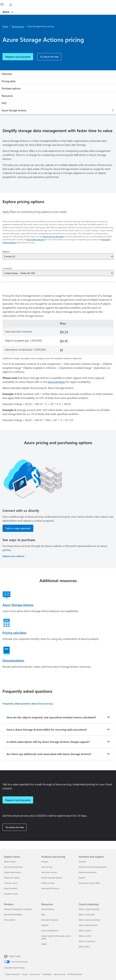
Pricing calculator (14, 633)
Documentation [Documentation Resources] (48, 909)
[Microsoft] (58, 3)
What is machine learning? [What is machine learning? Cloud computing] (89, 920)
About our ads (60, 974)
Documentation (13, 660)
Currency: (7, 268)
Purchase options (11, 88)
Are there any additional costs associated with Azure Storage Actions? (49, 754)
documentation (56, 382)
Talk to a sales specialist (18, 528)
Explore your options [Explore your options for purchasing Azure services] (13, 556)
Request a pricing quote (18, 57)
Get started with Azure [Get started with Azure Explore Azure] (13, 867)
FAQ (4, 103)
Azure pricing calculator (53, 236)
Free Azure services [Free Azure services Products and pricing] (49, 872)
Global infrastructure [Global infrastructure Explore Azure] (12, 872)
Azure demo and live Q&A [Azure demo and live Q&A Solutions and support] (89, 883)
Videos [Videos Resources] (44, 944)
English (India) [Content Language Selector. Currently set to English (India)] (15, 956)
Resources (7, 96)
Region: (6, 252)
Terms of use (35, 974)
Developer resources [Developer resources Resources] (50, 920)
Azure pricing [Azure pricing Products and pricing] (47, 867)
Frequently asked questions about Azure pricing (27, 704)
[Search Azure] (12, 4)
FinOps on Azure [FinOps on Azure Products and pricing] (48, 883)
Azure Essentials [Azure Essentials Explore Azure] (11, 888)
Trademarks (47, 974)
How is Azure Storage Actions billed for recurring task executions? (47, 729)
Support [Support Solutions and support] (82, 878)
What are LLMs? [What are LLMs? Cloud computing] (85, 936)
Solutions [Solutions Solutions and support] (82, 862)
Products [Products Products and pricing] (45, 862)
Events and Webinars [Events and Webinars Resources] (50, 931)
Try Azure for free (49, 57)
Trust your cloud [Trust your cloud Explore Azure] (11, 883)
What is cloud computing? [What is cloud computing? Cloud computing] (89, 909)
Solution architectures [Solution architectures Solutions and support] (88, 872)
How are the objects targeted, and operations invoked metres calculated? (51, 717)
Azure (6, 12)
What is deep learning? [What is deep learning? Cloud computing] (88, 925)
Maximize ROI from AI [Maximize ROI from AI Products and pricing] (50, 888)
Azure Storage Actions (14, 110)
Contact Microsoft (12, 974)
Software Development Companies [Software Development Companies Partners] (18, 909)
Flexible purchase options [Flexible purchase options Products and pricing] (52, 878)
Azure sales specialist (36, 239)
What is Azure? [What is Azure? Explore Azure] (10, 862)
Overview (7, 74)
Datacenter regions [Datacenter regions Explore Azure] (12, 878)
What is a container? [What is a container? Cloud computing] (87, 941)
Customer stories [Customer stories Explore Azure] (11, 894)
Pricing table (9, 81)
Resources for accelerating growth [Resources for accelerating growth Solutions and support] (93, 867)
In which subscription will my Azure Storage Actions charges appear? (48, 742)
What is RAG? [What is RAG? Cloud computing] (84, 947)
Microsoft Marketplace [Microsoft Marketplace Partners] (13, 914)
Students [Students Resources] (45, 925)
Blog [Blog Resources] (43, 914)
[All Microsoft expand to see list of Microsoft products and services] (4, 5)
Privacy (25, 974)
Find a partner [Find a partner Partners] (10, 920)
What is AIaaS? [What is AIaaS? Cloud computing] (85, 931)
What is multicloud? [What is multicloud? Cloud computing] (87, 914)
